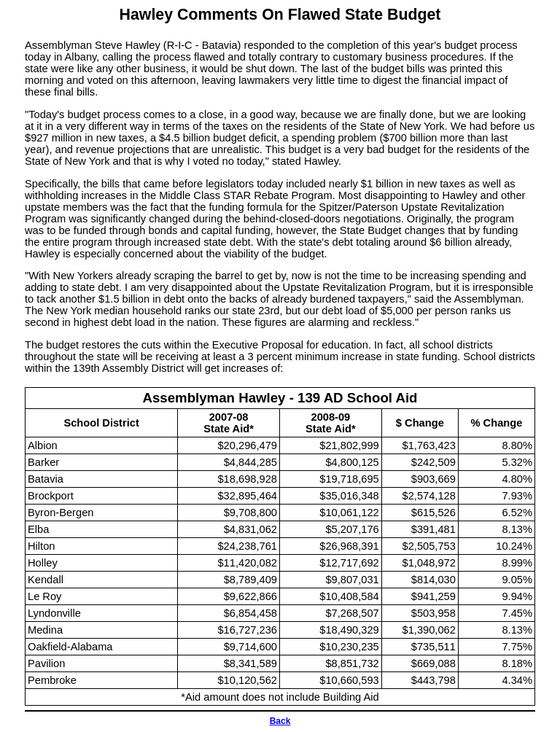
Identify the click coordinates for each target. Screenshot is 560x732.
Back (280, 721)
